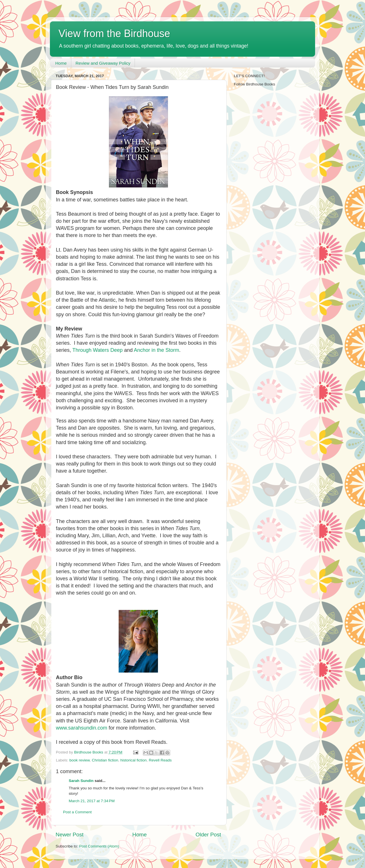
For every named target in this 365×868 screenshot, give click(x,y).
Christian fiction (105, 760)
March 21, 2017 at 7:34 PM (92, 801)
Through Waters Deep (98, 350)
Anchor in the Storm (156, 350)
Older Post (208, 835)
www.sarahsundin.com (82, 728)
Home (61, 63)
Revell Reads (160, 760)
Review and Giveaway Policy (103, 63)
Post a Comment (77, 812)
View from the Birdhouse (114, 33)
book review (79, 760)
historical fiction (133, 760)
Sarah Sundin (81, 781)
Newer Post (70, 835)
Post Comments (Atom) (99, 846)
